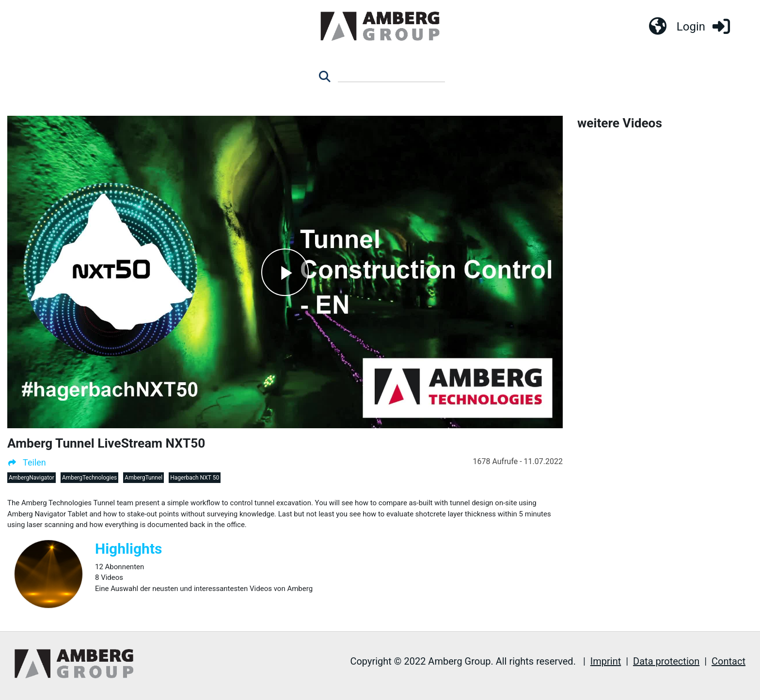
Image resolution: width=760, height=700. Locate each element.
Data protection (666, 661)
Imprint (606, 661)
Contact (728, 661)
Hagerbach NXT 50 (195, 478)
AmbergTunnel (143, 478)
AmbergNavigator (32, 478)
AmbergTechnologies (89, 478)
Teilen (27, 462)
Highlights (128, 549)
